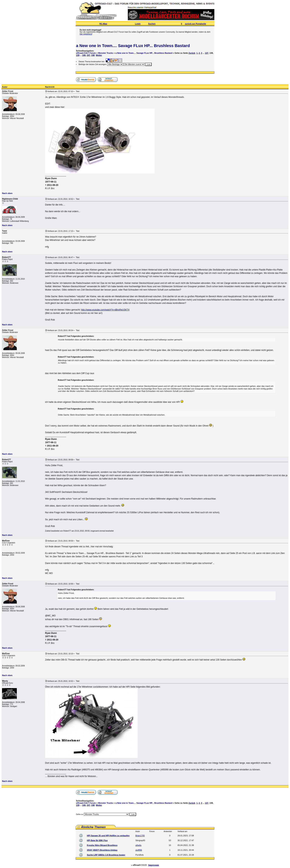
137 (207, 53)
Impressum (154, 865)
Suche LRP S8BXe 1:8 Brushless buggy (106, 855)
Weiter (99, 55)
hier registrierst (86, 34)
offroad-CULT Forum (86, 53)
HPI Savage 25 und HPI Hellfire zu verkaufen (108, 836)
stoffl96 (139, 850)
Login (138, 24)
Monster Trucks (106, 53)
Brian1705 (140, 836)
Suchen (152, 24)
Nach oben (7, 193)
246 (84, 55)
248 (93, 55)
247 (88, 55)
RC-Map (103, 24)
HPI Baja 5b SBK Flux (97, 840)
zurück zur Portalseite (195, 24)
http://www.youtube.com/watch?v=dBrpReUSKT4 (105, 310)
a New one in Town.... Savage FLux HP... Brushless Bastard (133, 46)
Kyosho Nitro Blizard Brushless (102, 845)
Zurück (192, 53)
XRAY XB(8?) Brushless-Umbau (102, 850)
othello (138, 845)
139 (78, 55)
